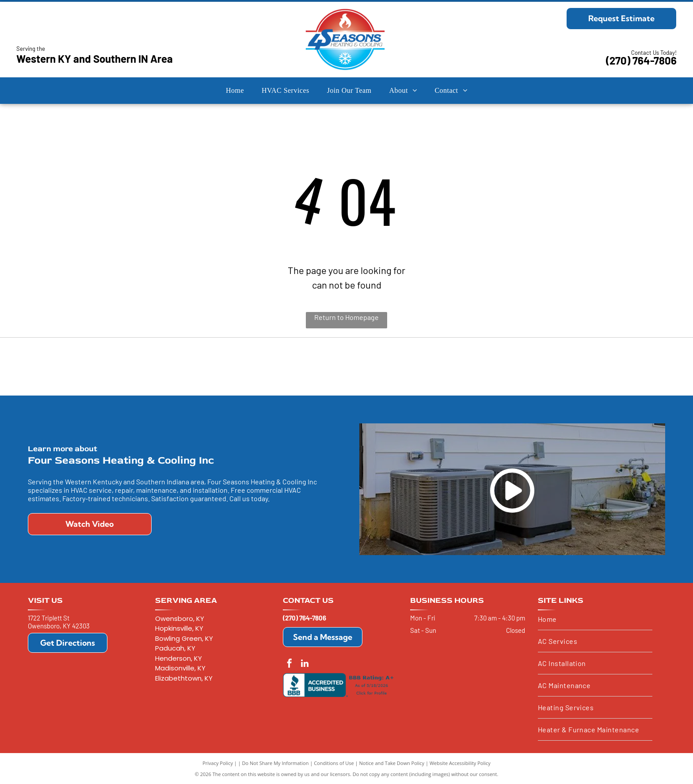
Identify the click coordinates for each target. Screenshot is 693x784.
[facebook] (289, 664)
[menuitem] (235, 91)
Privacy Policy (218, 763)
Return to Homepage (346, 317)
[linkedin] (305, 664)
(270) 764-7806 (641, 60)
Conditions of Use (334, 763)
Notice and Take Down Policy (392, 763)
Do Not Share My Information (276, 763)
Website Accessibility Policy (460, 763)
